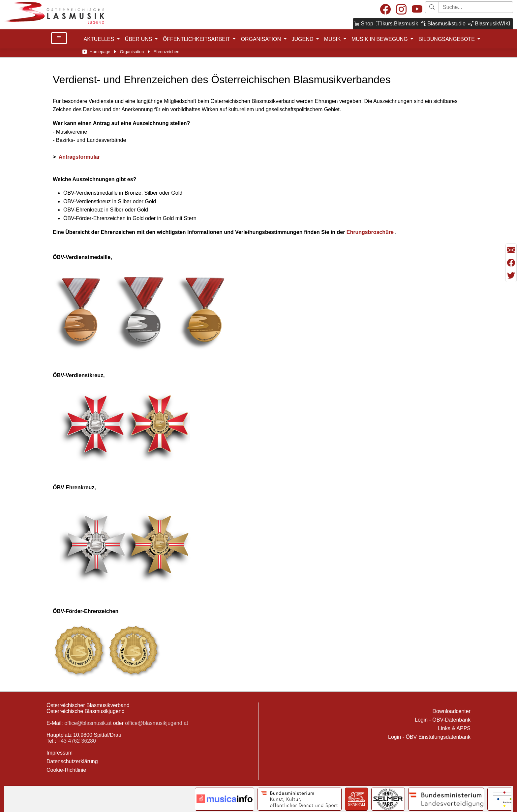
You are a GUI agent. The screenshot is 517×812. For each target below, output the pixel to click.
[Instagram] (401, 10)
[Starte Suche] (476, 7)
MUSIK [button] (333, 39)
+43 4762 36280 (77, 741)
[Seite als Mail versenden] (511, 250)
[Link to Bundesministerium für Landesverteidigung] (446, 799)
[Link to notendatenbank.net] (225, 799)
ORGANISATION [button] (261, 39)
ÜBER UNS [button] (139, 39)
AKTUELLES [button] (100, 39)
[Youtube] (417, 10)
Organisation (132, 52)
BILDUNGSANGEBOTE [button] (447, 39)
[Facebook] (385, 10)
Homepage (100, 52)
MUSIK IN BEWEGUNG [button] (380, 39)
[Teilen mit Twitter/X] (511, 276)
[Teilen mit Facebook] (511, 263)
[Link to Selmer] (388, 799)
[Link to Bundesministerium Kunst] (300, 799)
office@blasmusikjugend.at (156, 723)
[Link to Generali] (356, 799)
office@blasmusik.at (88, 723)
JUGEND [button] (303, 39)
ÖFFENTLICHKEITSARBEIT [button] (197, 39)
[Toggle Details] (59, 38)
